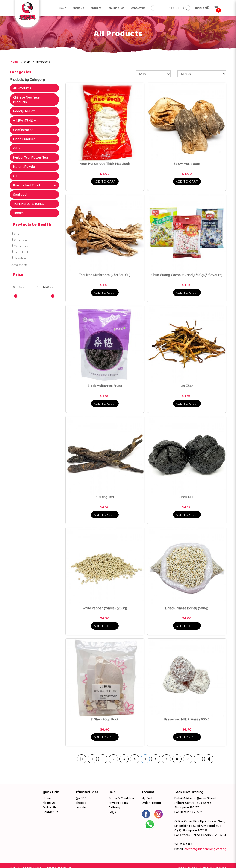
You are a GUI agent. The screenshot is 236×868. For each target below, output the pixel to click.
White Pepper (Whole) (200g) (105, 608)
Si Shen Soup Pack (105, 719)
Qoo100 (81, 798)
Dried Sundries (24, 139)
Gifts (17, 148)
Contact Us (50, 812)
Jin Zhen (187, 386)
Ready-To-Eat (24, 111)
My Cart (147, 798)
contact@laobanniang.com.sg (205, 849)
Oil (15, 176)
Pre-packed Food (27, 185)
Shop (27, 62)
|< (82, 759)
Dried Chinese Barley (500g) (187, 608)
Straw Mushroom (187, 164)
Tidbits (18, 213)
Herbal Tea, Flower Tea (31, 157)
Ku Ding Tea (105, 497)
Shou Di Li (187, 497)
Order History (151, 803)
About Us (49, 803)
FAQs (112, 812)
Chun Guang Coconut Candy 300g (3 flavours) (187, 275)
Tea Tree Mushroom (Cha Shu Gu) (105, 275)
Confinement (23, 130)
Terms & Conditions (122, 798)
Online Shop (51, 807)
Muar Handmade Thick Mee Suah (105, 164)
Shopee (81, 803)
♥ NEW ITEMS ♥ (25, 121)
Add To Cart (105, 181)
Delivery (114, 807)
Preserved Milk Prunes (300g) (187, 719)
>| (209, 759)
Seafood (20, 195)
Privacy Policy (118, 803)
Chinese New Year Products (27, 100)
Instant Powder (25, 167)
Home (15, 62)
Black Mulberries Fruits (105, 386)
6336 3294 (186, 844)
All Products (42, 62)
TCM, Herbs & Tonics (29, 204)
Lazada (81, 807)
